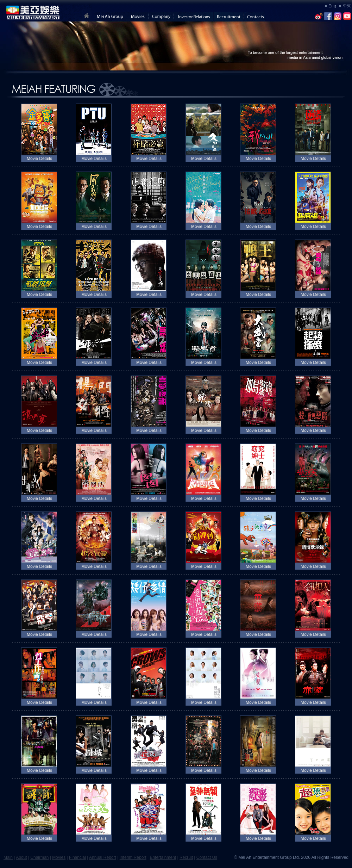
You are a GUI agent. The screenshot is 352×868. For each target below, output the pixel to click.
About (21, 857)
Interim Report (133, 857)
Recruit (186, 857)
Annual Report (103, 857)
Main (8, 857)
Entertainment (163, 857)
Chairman (39, 857)
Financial (77, 857)
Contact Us (207, 857)
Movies (59, 857)
